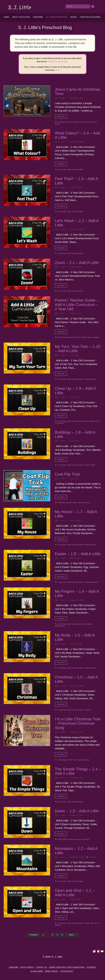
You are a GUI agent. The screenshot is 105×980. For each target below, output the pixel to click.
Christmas (76, 122)
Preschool (61, 503)
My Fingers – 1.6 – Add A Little (77, 594)
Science (87, 465)
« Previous (33, 935)
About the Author (21, 17)
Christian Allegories (90, 17)
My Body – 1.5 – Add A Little (75, 637)
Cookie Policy (67, 971)
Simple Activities (90, 668)
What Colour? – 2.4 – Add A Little (77, 135)
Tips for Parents (81, 337)
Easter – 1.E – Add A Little (78, 554)
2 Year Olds (62, 169)
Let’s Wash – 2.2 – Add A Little (77, 223)
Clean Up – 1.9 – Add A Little (75, 391)
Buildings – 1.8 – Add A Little (75, 434)
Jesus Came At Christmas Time (78, 91)
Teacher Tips (89, 923)
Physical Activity (90, 379)
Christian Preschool (65, 122)
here (57, 70)
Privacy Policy (51, 971)
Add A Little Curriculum (75, 169)
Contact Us (41, 967)
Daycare (78, 839)
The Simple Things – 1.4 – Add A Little (78, 771)
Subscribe (38, 17)
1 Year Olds (62, 379)
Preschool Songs (83, 760)
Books (74, 17)
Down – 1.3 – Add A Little (77, 811)
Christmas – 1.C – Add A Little (76, 679)
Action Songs (63, 760)
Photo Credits (27, 967)
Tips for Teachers (93, 337)
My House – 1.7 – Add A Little (76, 514)
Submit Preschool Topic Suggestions (67, 967)
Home (6, 17)
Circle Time (85, 122)
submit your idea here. (58, 62)
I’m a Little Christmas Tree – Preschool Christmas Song (78, 723)
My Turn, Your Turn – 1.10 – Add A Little (78, 349)
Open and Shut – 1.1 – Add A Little (75, 893)
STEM (93, 465)
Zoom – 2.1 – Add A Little (77, 263)
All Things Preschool (57, 17)
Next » (72, 935)
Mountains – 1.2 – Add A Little (76, 851)
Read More (61, 117)
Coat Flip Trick (67, 474)
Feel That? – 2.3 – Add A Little (76, 181)
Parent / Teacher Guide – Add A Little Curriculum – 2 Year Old (77, 304)
